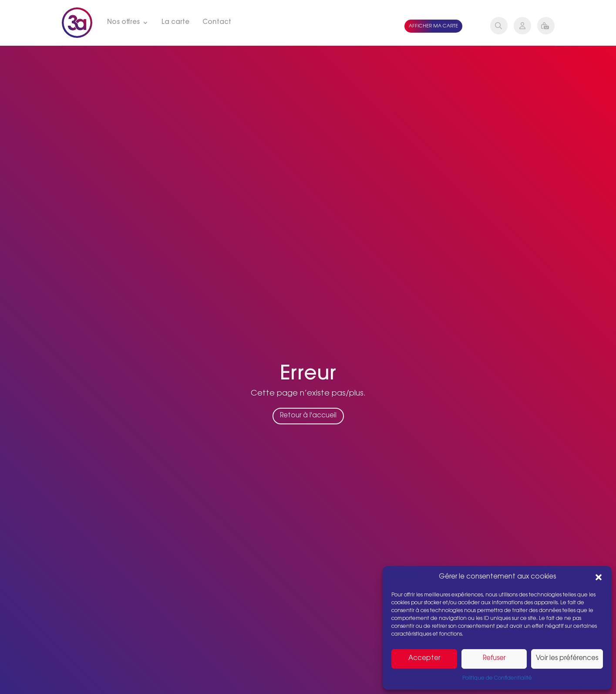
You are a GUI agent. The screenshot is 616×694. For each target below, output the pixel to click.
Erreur (308, 383)
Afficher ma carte (433, 26)
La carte (175, 22)
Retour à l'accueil (308, 424)
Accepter (424, 658)
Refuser (494, 658)
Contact (217, 22)
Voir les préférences (567, 658)
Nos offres (123, 22)
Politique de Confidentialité (497, 678)
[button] (599, 577)
